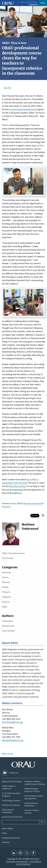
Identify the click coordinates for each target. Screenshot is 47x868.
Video (5, 607)
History (5, 577)
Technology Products (11, 800)
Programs (6, 597)
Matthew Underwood (33, 503)
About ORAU (7, 828)
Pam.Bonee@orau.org (12, 722)
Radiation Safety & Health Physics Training (35, 783)
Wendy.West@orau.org (13, 740)
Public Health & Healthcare (9, 787)
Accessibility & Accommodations (29, 863)
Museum (6, 582)
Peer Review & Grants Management (34, 797)
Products (6, 592)
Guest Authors (8, 631)
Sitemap (6, 842)
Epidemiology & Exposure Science (32, 790)
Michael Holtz (8, 626)
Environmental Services (12, 817)
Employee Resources (11, 838)
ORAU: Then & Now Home (13, 553)
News (4, 833)
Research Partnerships (12, 781)
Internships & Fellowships (8, 811)
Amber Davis (8, 621)
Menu (43, 3)
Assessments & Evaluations (31, 804)
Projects (6, 602)
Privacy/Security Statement (17, 861)
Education (6, 506)
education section (18, 486)
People (5, 587)
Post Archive (8, 558)
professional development (23, 109)
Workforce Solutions (11, 805)
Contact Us (14, 773)
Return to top (7, 753)
